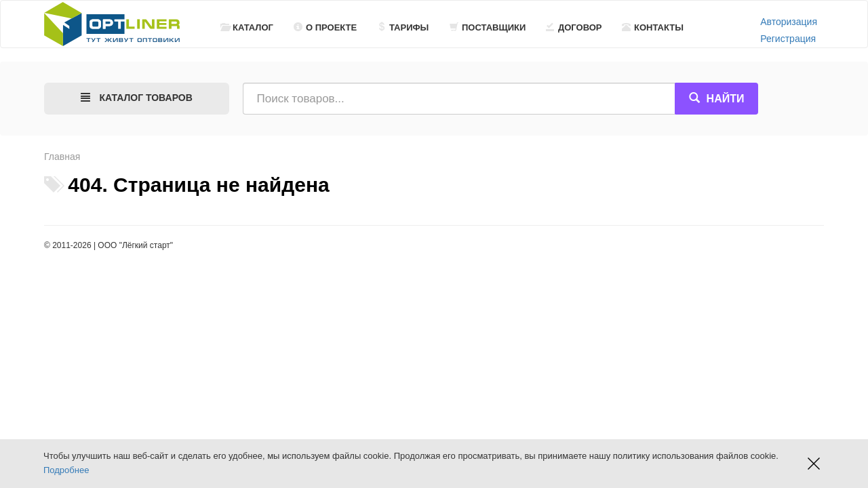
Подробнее (66, 470)
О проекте (325, 27)
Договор (574, 27)
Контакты (653, 27)
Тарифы (403, 27)
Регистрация (788, 39)
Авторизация (789, 22)
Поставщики (488, 27)
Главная (62, 157)
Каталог (247, 27)
